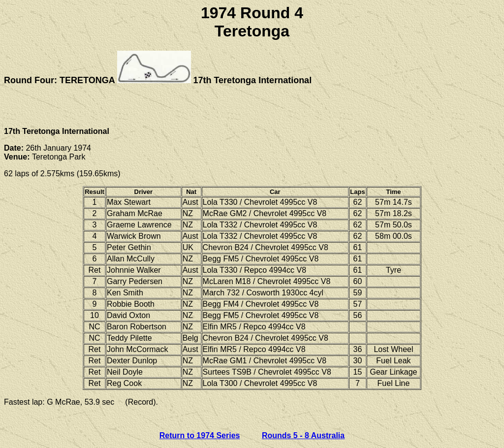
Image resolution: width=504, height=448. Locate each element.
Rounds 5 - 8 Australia (303, 435)
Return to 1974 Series (200, 435)
